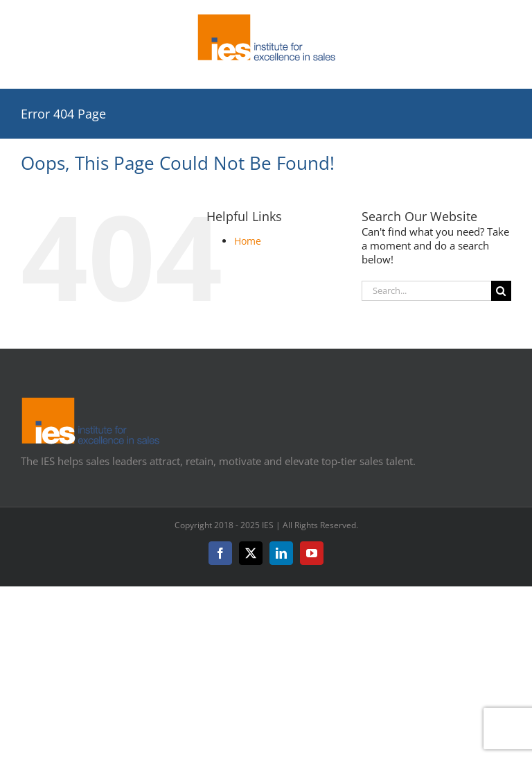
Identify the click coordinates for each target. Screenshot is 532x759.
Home (248, 241)
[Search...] (426, 291)
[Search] (501, 291)
